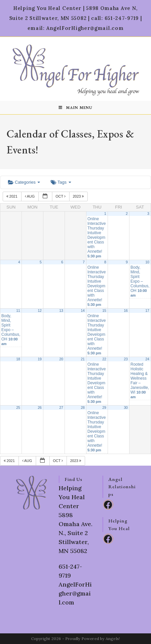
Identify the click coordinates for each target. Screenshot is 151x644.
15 (104, 311)
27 (61, 408)
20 (61, 359)
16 (126, 311)
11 (18, 311)
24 (147, 359)
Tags (61, 182)
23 (126, 359)
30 (126, 408)
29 (104, 408)
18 (18, 359)
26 (40, 408)
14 (83, 311)
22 (104, 359)
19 (40, 359)
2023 (79, 196)
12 (40, 311)
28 (83, 408)
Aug (30, 196)
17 (147, 311)
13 (61, 311)
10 (147, 262)
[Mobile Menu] (75, 108)
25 (18, 408)
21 (83, 359)
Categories (24, 182)
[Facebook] (108, 505)
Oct (61, 196)
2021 (12, 196)
